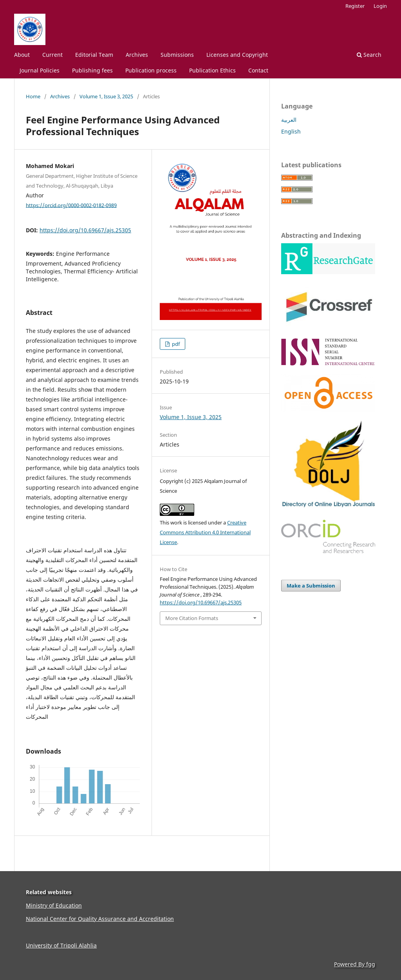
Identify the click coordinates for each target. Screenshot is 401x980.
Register (355, 6)
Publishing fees (92, 70)
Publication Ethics (212, 70)
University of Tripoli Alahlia (61, 945)
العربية (289, 120)
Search (369, 55)
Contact (258, 70)
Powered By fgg (355, 964)
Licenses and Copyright (237, 55)
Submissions (177, 55)
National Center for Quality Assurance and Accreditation (100, 919)
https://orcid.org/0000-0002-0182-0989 (71, 205)
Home (33, 96)
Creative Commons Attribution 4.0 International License (205, 532)
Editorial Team (94, 55)
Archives (137, 55)
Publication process (151, 70)
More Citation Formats (192, 618)
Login (380, 6)
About (22, 55)
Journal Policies (40, 70)
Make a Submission (311, 586)
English (291, 131)
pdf (175, 344)
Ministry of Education (54, 905)
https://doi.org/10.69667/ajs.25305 (85, 230)
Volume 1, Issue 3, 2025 (106, 96)
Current (52, 55)
